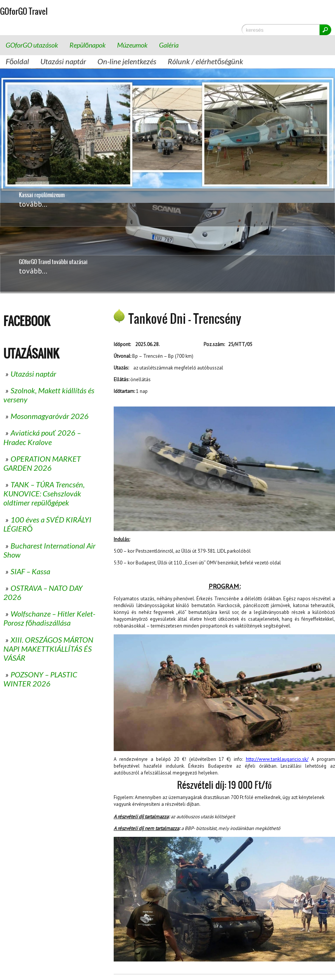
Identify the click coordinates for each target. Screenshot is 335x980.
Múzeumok (132, 45)
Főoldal (17, 61)
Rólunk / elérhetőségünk (205, 61)
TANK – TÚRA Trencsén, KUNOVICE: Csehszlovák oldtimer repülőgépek (44, 493)
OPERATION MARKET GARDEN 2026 (42, 463)
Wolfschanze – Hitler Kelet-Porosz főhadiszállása (49, 618)
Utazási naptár (63, 61)
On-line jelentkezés (127, 61)
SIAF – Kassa (30, 571)
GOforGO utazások (32, 45)
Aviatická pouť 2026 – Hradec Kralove (42, 437)
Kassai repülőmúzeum (42, 187)
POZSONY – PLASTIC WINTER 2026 (40, 679)
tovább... (33, 271)
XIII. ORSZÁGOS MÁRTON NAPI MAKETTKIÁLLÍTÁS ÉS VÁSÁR (48, 649)
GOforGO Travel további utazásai (53, 262)
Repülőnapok (88, 45)
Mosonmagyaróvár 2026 (50, 416)
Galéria (169, 45)
